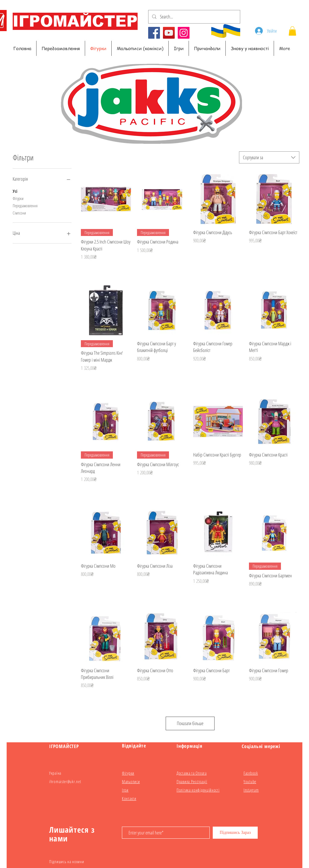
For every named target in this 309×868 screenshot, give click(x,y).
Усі (15, 191)
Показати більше (190, 723)
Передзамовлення (25, 205)
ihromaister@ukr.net (65, 781)
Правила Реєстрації (192, 781)
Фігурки (18, 198)
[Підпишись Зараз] (235, 833)
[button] (292, 31)
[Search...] (194, 17)
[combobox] (269, 157)
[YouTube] (169, 33)
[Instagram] (184, 33)
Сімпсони (19, 213)
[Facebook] (154, 33)
